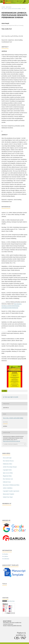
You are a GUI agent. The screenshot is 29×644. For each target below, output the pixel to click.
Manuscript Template (8, 494)
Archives (9, 7)
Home (3, 7)
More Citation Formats (11, 444)
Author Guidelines (7, 488)
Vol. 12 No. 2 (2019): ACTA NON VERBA (11, 9)
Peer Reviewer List (8, 479)
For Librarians (6, 559)
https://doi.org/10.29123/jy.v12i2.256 (14, 36)
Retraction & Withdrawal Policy (11, 485)
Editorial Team (6, 482)
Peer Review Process (8, 461)
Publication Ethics (7, 464)
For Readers (5, 554)
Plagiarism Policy (7, 476)
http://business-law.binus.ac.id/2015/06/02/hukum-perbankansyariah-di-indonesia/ (12, 306)
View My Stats (11, 601)
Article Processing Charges (10, 467)
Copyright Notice (7, 470)
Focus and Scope (7, 458)
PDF (5, 391)
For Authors (5, 556)
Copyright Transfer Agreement (11, 491)
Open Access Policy (8, 473)
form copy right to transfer (11, 397)
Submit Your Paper (8, 497)
